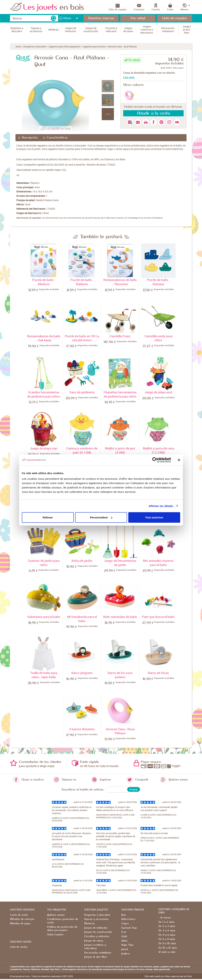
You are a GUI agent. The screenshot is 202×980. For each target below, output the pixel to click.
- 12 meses (165, 918)
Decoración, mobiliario (98, 953)
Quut (28, 204)
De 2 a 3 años (167, 926)
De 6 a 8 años (167, 939)
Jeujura (125, 954)
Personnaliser (101, 517)
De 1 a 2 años (166, 922)
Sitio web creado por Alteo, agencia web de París (168, 976)
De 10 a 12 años (168, 948)
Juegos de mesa (94, 941)
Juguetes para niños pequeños (64, 46)
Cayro (125, 924)
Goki (124, 936)
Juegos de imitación (96, 928)
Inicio (18, 46)
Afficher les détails (161, 506)
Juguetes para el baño (94, 46)
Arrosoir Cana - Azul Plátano (122, 46)
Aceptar (134, 789)
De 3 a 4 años (167, 931)
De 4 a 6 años (167, 935)
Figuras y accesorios (96, 919)
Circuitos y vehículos (97, 936)
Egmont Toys (129, 928)
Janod (125, 949)
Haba (124, 941)
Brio (124, 915)
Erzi (124, 932)
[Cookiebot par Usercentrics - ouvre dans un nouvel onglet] (155, 460)
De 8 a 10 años (167, 944)
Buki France (128, 919)
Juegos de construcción (98, 932)
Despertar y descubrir (35, 46)
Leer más (129, 77)
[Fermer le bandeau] (179, 460)
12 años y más (167, 952)
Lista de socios (19, 947)
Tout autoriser (154, 517)
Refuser (48, 517)
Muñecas (89, 924)
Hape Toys (127, 945)
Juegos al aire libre (96, 957)
